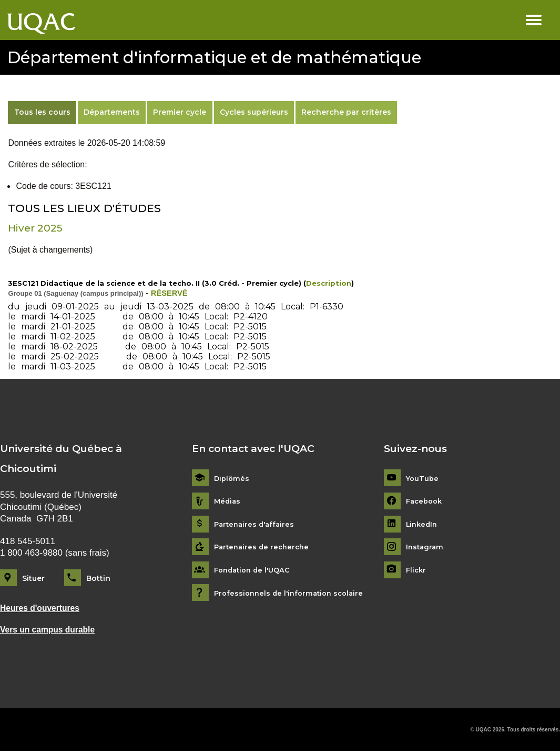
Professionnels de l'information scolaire (293, 593)
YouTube (423, 479)
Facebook (426, 501)
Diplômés (232, 479)
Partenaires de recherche (264, 548)
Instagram (426, 548)
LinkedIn (423, 524)
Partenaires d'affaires (256, 524)
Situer (33, 578)
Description (329, 283)
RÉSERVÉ (171, 293)
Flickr (417, 570)
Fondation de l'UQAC (255, 570)
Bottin (98, 578)
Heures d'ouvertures (43, 609)
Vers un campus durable (52, 631)
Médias (228, 501)
